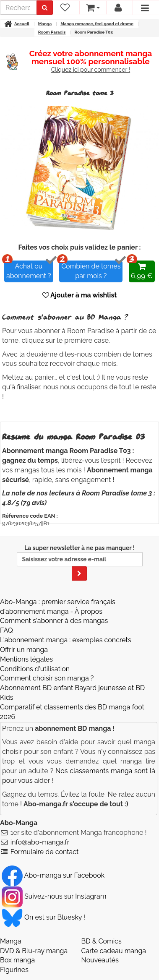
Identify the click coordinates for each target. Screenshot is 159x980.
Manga (11, 941)
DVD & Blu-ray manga (34, 951)
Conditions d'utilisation (35, 669)
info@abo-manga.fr (40, 842)
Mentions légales (26, 659)
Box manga (17, 960)
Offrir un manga (24, 650)
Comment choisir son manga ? (47, 678)
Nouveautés (100, 960)
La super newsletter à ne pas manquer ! (80, 563)
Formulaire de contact (45, 852)
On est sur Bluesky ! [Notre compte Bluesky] (43, 917)
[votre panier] (93, 8)
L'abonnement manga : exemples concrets (66, 640)
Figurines (14, 970)
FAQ (7, 630)
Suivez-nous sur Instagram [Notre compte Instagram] (54, 896)
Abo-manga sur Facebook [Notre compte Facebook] (53, 875)
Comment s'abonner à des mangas (54, 621)
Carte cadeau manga (114, 951)
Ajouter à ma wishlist (80, 295)
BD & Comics (102, 941)
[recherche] (18, 8)
